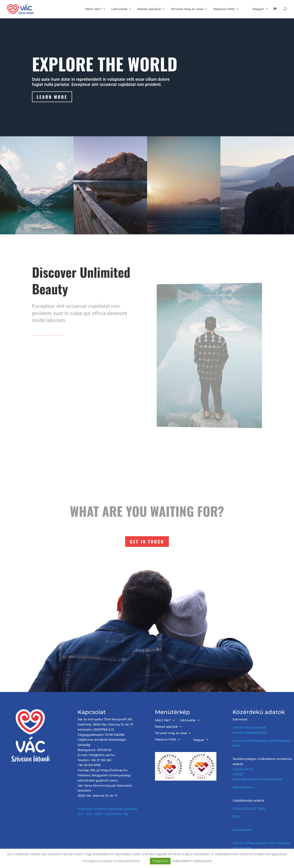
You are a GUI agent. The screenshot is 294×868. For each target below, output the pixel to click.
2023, (262, 809)
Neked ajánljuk (149, 9)
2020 (236, 809)
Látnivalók (119, 9)
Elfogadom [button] (160, 861)
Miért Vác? (93, 9)
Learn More (53, 97)
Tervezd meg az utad (187, 9)
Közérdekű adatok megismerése (258, 779)
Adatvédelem (243, 787)
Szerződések (242, 830)
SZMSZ (238, 774)
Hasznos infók (224, 9)
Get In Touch (147, 542)
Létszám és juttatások (249, 727)
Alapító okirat (243, 769)
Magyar (258, 9)
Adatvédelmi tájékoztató (192, 861)
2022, (253, 809)
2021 (245, 809)
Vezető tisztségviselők (250, 733)
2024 (236, 817)
